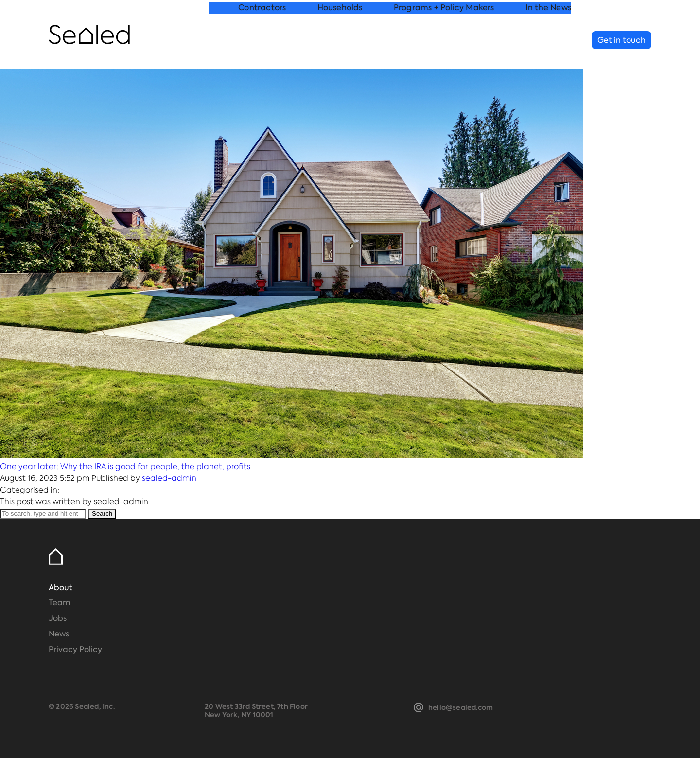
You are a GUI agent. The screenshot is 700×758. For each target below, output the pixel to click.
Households (340, 41)
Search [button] (102, 514)
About (61, 588)
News (59, 634)
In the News (548, 41)
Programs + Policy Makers (444, 41)
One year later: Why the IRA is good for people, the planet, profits (125, 467)
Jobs (58, 618)
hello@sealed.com (461, 707)
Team (60, 603)
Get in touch (621, 40)
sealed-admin (169, 478)
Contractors (262, 41)
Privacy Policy (75, 649)
